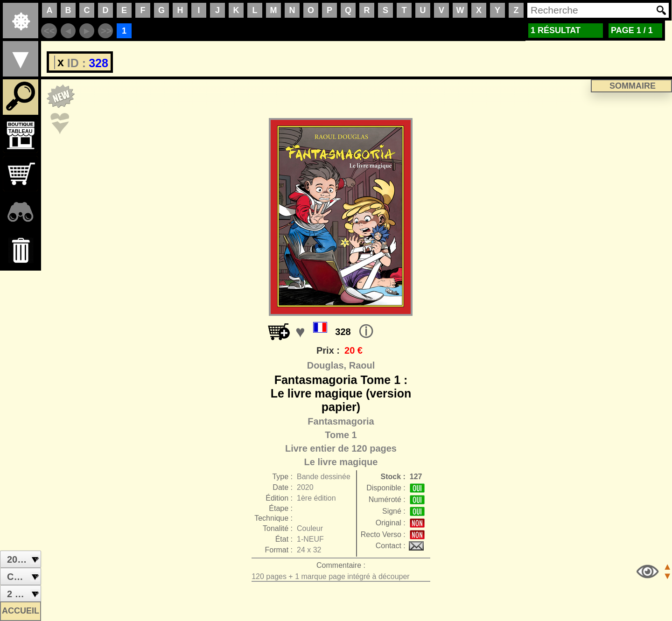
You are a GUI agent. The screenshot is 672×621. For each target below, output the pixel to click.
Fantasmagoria (341, 421)
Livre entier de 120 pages (341, 448)
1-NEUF (310, 539)
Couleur (310, 528)
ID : (70, 63)
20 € (353, 350)
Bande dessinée (324, 477)
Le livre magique (341, 462)
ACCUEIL (21, 611)
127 (416, 477)
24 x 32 (309, 550)
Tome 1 (341, 435)
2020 (305, 487)
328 (343, 332)
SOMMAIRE (633, 86)
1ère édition (316, 498)
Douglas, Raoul (341, 365)
